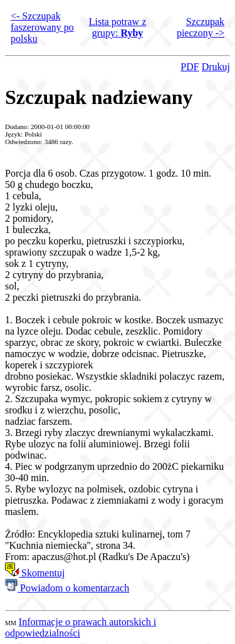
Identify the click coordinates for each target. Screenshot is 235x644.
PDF (190, 67)
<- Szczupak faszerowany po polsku (42, 27)
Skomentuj (35, 573)
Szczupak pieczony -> (201, 27)
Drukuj (216, 67)
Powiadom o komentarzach (67, 588)
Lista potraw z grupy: (118, 27)
